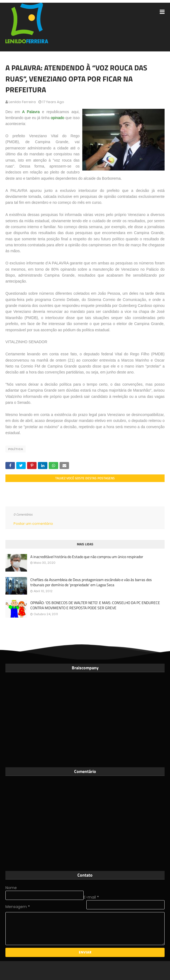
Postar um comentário (33, 524)
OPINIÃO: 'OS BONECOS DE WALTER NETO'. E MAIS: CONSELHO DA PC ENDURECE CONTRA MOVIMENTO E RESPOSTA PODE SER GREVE (95, 605)
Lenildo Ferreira (22, 102)
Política (16, 449)
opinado (57, 118)
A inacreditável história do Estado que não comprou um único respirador (87, 557)
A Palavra (31, 112)
